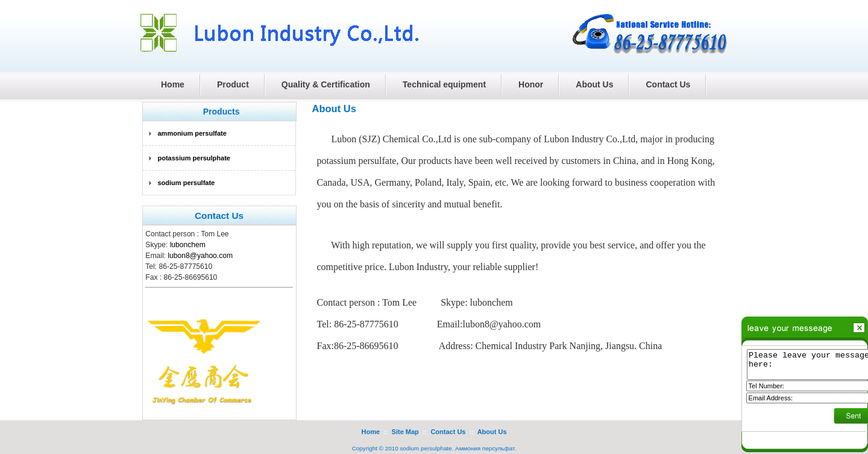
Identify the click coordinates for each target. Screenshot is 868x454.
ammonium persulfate (192, 133)
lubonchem (188, 245)
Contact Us (668, 84)
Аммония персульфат (485, 448)
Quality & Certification (326, 84)
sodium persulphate (426, 448)
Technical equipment (444, 84)
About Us (594, 84)
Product (233, 84)
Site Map (405, 432)
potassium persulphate (194, 158)
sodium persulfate (187, 183)
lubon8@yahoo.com (200, 256)
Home (370, 432)
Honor (531, 84)
